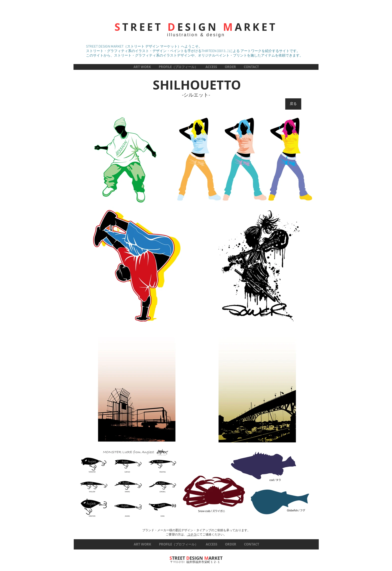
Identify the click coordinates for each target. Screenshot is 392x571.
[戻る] (293, 104)
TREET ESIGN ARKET (196, 27)
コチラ (192, 535)
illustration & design (196, 35)
